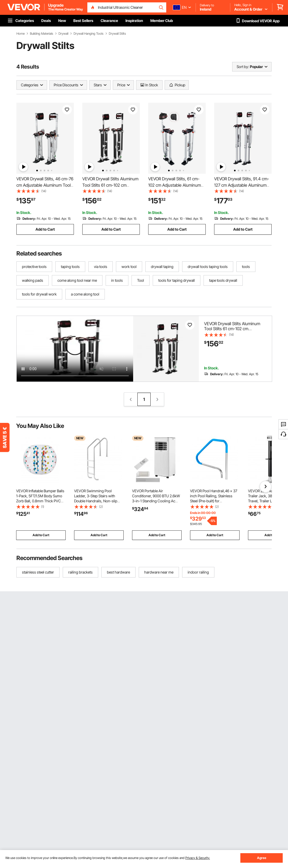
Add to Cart (45, 229)
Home (21, 34)
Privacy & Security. (198, 858)
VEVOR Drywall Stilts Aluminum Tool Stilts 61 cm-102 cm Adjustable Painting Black (110, 185)
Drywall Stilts (117, 34)
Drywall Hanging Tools (89, 34)
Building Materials (42, 34)
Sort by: (243, 67)
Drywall (63, 34)
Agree (262, 858)
